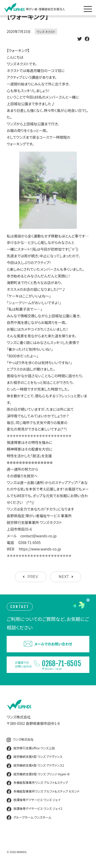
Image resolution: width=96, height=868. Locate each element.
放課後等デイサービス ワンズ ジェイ (34, 800)
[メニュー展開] (89, 8)
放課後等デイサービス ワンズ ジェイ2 (34, 809)
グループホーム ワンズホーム (29, 818)
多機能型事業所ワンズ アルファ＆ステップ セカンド (43, 792)
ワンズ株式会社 (20, 739)
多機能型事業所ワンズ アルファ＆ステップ (37, 783)
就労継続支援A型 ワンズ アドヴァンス (34, 757)
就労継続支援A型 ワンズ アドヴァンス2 (35, 766)
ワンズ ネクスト (46, 32)
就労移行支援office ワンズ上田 (31, 748)
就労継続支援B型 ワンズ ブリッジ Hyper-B (38, 774)
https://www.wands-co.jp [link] (40, 549)
